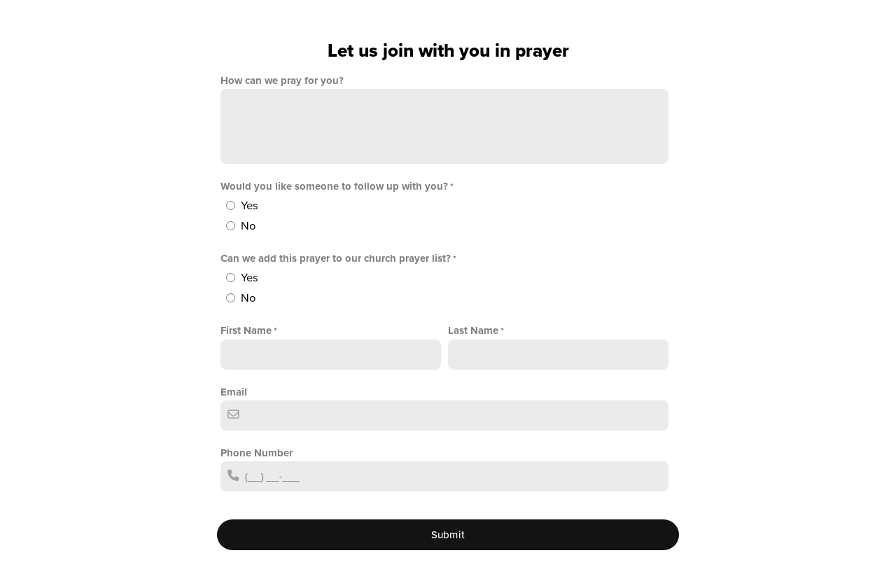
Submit (448, 535)
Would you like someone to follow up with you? (334, 186)
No (248, 226)
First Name (246, 330)
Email (234, 392)
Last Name (473, 330)
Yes (250, 206)
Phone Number (257, 453)
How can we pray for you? (282, 80)
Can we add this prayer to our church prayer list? (336, 258)
